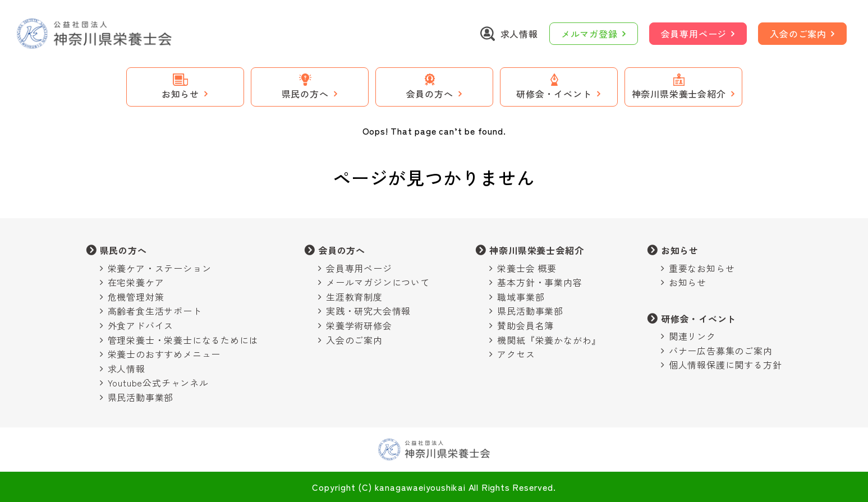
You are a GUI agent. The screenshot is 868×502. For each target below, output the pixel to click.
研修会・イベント (699, 319)
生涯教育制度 (354, 297)
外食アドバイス (141, 325)
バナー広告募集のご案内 (721, 351)
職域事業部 (521, 297)
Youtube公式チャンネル (158, 383)
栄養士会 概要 (527, 268)
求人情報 (127, 369)
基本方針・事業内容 (539, 282)
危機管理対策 (136, 297)
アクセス (516, 354)
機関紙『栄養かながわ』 (549, 340)
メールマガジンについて (378, 282)
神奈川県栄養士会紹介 (536, 250)
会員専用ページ (694, 34)
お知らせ (680, 250)
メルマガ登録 (589, 34)
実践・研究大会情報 (368, 311)
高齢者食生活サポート (155, 311)
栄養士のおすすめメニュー (164, 354)
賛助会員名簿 (525, 325)
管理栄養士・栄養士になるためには (183, 340)
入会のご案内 (798, 34)
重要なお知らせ (702, 268)
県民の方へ (123, 250)
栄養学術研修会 (359, 325)
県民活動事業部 (141, 397)
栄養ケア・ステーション (160, 268)
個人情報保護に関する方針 (725, 365)
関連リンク (692, 336)
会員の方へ (342, 250)
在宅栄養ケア (136, 282)
